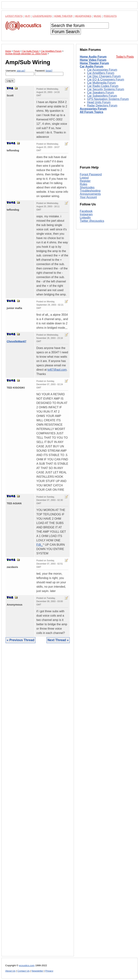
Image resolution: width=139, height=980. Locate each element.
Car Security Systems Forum (106, 89)
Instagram (86, 214)
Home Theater (63, 16)
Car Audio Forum (92, 66)
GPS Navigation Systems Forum (108, 99)
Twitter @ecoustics (92, 221)
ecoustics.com (27, 965)
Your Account (88, 197)
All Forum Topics (91, 112)
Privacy (49, 971)
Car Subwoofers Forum (102, 96)
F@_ (40, 545)
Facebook (86, 211)
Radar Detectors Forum (102, 106)
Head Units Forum (99, 102)
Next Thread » (58, 640)
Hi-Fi (28, 16)
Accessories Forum (93, 109)
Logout (84, 178)
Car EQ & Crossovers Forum (106, 79)
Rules (84, 184)
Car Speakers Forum (101, 92)
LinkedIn (85, 218)
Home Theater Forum (94, 63)
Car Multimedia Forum (101, 83)
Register (85, 181)
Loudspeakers (42, 16)
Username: (20, 73)
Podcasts (110, 16)
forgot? (49, 71)
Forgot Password (91, 174)
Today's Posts (125, 57)
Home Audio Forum (93, 57)
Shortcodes (87, 187)
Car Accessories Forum (102, 70)
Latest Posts (14, 16)
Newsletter (37, 971)
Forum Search (66, 32)
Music (98, 16)
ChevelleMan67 (16, 341)
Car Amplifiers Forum (101, 73)
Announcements (90, 194)
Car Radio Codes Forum (103, 86)
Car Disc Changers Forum (104, 76)
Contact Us (23, 971)
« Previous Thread (21, 640)
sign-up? (21, 71)
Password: (49, 73)
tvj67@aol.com (57, 370)
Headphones (83, 16)
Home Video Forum (93, 60)
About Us (10, 971)
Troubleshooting (90, 191)
